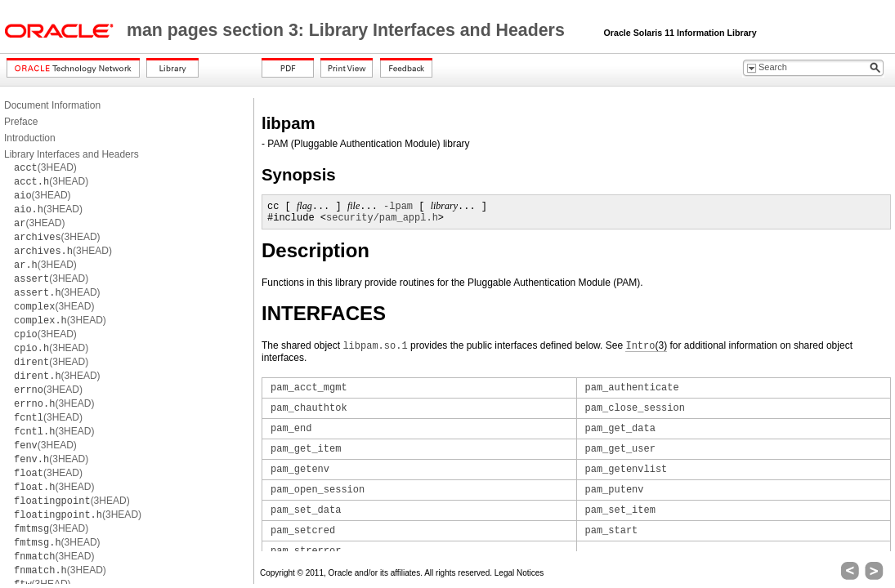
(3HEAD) (45, 167)
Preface (21, 122)
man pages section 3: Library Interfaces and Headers (348, 30)
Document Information (52, 105)
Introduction (30, 138)
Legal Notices (519, 573)
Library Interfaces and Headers (72, 154)
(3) (646, 346)
